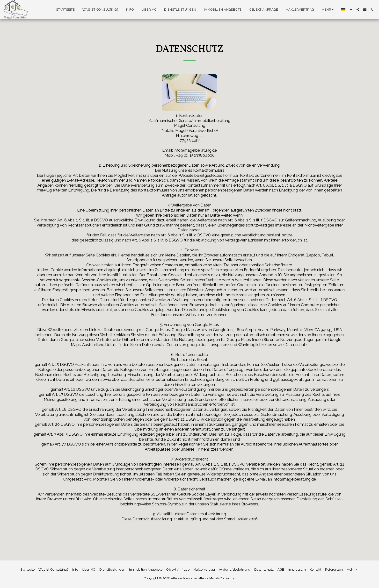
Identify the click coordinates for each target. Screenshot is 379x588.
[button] (351, 10)
